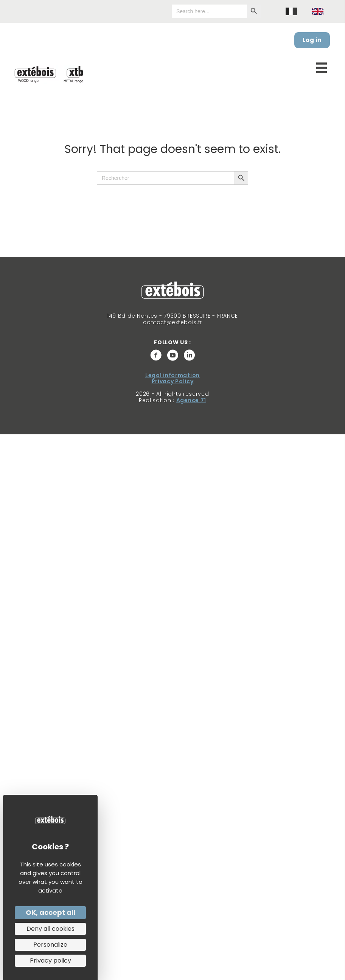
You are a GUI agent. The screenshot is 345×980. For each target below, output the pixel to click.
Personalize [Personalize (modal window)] (50, 945)
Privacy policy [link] (51, 960)
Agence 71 (191, 400)
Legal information (172, 375)
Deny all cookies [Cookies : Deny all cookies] (51, 929)
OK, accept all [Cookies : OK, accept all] (51, 912)
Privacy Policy (173, 381)
